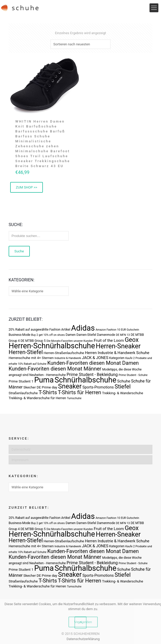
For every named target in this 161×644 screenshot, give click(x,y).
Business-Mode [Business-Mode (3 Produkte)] (19, 335)
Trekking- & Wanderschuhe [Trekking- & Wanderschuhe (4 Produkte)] (122, 393)
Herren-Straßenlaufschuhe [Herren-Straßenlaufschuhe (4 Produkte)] (64, 353)
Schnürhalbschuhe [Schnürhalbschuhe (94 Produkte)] (85, 380)
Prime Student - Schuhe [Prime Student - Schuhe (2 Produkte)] (133, 375)
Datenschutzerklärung (83, 639)
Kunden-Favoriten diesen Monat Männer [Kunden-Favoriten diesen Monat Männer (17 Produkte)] (55, 369)
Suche (19, 251)
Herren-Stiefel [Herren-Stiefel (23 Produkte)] (26, 352)
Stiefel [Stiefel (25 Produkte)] (122, 387)
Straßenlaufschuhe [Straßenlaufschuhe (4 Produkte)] (23, 393)
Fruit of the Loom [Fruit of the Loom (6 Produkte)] (109, 341)
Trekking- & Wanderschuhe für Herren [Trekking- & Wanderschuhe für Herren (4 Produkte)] (37, 398)
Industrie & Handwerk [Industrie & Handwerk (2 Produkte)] (68, 358)
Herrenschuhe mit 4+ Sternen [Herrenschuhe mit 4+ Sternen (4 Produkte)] (31, 358)
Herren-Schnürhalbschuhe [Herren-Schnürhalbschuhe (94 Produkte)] (52, 346)
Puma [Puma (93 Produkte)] (44, 380)
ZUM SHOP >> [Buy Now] (27, 187)
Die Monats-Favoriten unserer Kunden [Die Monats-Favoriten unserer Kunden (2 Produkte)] (70, 341)
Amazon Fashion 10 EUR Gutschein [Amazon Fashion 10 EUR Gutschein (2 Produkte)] (117, 330)
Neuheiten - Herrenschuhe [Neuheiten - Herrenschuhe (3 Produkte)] (47, 375)
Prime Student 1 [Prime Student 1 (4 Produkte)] (21, 381)
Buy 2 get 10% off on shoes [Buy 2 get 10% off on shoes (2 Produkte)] (48, 335)
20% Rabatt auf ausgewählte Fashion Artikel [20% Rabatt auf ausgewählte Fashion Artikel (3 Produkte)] (39, 330)
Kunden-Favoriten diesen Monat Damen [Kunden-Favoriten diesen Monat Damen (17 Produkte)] (93, 363)
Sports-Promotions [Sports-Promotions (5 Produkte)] (98, 387)
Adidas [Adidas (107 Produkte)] (83, 328)
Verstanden (83, 622)
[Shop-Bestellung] (80, 44)
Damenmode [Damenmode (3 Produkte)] (106, 335)
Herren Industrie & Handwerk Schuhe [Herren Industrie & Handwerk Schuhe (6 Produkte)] (117, 353)
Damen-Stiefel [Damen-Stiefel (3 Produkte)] (86, 335)
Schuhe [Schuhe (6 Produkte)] (124, 381)
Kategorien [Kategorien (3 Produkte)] (117, 358)
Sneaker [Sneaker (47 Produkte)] (70, 386)
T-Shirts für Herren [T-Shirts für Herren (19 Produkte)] (79, 392)
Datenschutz (21, 449)
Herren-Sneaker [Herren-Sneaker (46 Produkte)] (118, 346)
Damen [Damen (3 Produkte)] (71, 335)
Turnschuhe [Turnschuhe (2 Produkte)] (74, 398)
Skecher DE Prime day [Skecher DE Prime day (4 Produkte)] (40, 387)
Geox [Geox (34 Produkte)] (132, 340)
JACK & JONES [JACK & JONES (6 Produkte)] (95, 358)
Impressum (20, 460)
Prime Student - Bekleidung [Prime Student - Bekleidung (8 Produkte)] (92, 375)
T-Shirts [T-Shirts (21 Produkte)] (48, 392)
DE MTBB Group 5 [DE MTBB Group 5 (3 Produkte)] (33, 341)
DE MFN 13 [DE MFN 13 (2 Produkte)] (123, 335)
